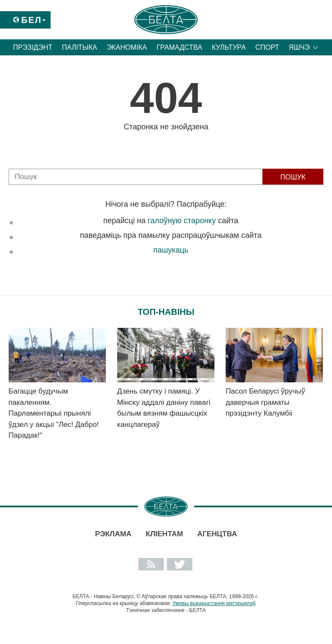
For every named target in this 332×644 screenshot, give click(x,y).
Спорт (267, 47)
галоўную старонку (182, 221)
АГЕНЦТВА (217, 534)
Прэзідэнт (33, 47)
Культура (229, 47)
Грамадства (179, 47)
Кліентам (164, 534)
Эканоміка (127, 47)
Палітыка (79, 47)
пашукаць (171, 250)
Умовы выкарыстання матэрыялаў (214, 603)
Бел (32, 20)
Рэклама (113, 534)
